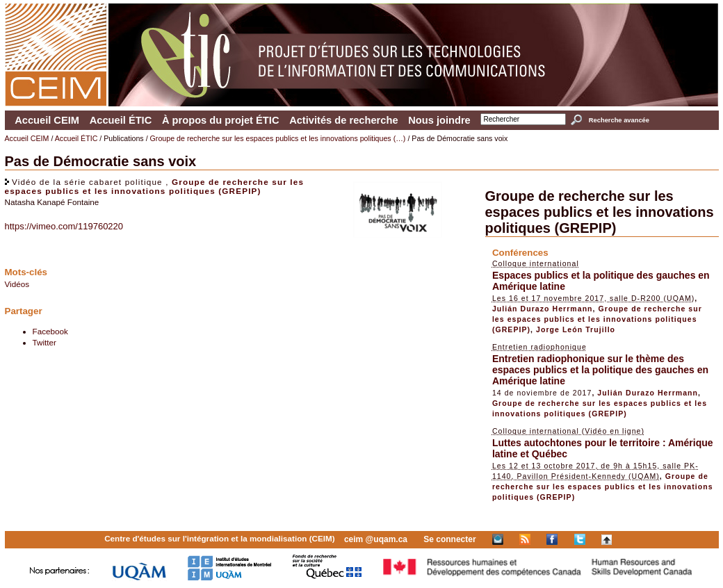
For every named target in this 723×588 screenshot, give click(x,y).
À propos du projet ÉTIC (221, 120)
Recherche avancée (619, 120)
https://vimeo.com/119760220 (64, 226)
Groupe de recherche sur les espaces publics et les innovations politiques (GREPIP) (155, 186)
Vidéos (17, 284)
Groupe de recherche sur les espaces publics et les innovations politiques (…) (278, 138)
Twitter (44, 342)
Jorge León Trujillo (576, 329)
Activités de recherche (343, 120)
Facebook (50, 331)
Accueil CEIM (47, 120)
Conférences (520, 253)
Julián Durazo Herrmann (543, 309)
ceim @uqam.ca (376, 539)
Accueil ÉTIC (121, 120)
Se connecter (449, 539)
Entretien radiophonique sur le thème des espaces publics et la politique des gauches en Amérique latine (600, 370)
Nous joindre (439, 120)
